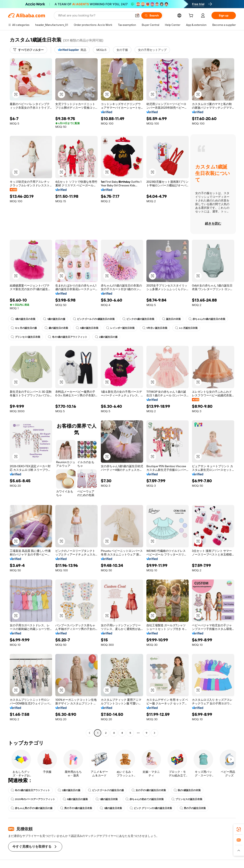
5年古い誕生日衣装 (155, 328)
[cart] (192, 16)
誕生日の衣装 (171, 319)
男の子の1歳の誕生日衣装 (76, 808)
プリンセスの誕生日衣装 (187, 799)
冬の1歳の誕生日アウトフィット (68, 337)
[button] (137, 15)
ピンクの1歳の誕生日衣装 (138, 319)
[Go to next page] (155, 733)
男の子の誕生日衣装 (193, 808)
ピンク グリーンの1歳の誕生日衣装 (151, 808)
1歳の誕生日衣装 (107, 799)
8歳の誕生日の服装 (75, 799)
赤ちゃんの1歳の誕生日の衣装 (207, 319)
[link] (239, 829)
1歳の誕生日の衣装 (23, 319)
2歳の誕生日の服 (106, 337)
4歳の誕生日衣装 (87, 328)
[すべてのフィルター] (28, 50)
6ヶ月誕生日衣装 (186, 328)
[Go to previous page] (89, 733)
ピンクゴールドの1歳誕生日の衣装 (94, 319)
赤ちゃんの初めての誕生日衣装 (145, 799)
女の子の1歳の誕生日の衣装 (149, 790)
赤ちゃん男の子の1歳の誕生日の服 (32, 808)
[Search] (152, 15)
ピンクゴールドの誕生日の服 (106, 790)
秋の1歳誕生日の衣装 (187, 790)
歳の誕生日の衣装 (56, 328)
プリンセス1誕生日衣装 (26, 337)
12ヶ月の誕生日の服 (24, 328)
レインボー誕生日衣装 (120, 328)
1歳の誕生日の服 (54, 319)
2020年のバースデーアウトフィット (33, 799)
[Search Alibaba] (95, 15)
